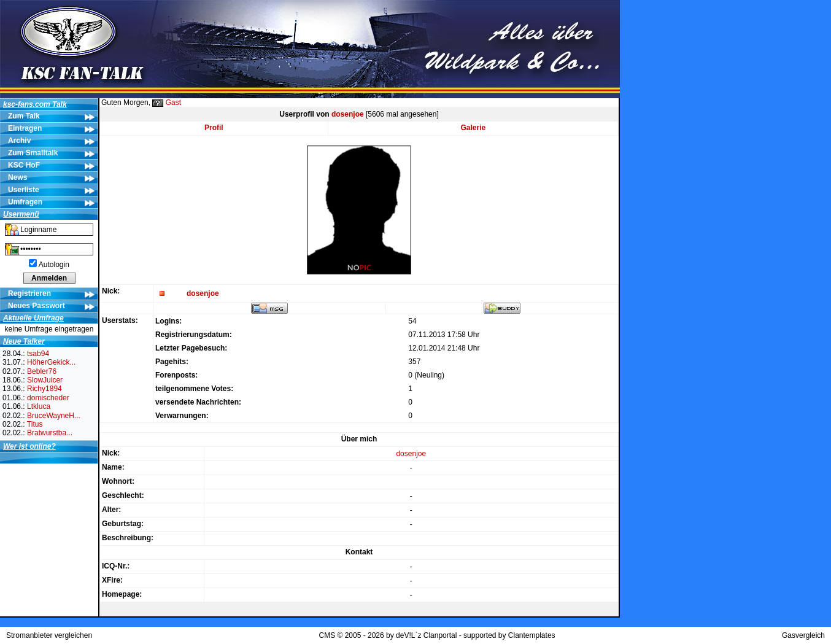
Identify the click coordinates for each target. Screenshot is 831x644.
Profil (214, 128)
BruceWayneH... (54, 416)
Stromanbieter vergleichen (49, 635)
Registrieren (29, 293)
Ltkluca (39, 406)
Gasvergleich (803, 635)
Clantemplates (532, 635)
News (17, 177)
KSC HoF (24, 165)
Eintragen (25, 128)
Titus (35, 424)
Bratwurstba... (50, 433)
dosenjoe (348, 114)
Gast (173, 103)
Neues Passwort (37, 306)
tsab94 (38, 354)
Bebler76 (42, 371)
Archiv (19, 141)
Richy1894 (44, 389)
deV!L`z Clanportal (426, 635)
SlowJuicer (45, 380)
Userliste (24, 190)
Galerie (473, 128)
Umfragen (25, 202)
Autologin (54, 265)
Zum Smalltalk (33, 153)
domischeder (48, 398)
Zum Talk (24, 116)
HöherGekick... (51, 362)
